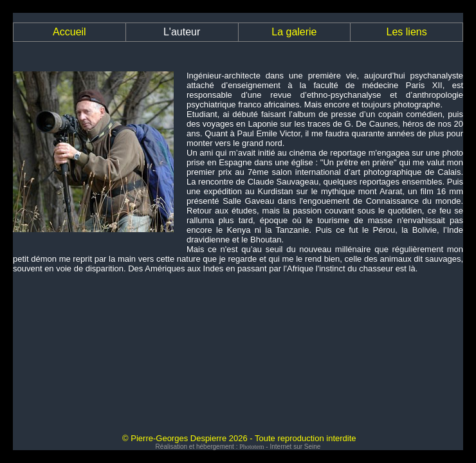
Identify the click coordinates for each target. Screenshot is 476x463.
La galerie (294, 32)
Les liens (407, 32)
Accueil (69, 32)
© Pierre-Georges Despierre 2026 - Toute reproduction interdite (239, 438)
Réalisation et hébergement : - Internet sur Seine (238, 447)
